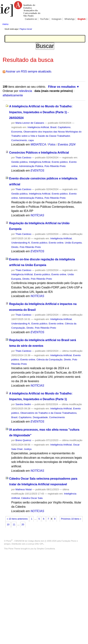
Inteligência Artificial (38, 127)
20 (23, 525)
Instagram (57, 19)
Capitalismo (64, 127)
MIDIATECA (38, 144)
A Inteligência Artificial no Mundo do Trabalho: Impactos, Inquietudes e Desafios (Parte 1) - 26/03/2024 (41, 112)
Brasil (53, 127)
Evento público (60, 162)
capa (31, 140)
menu (5, 24)
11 (14, 525)
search (82, 24)
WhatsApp (70, 19)
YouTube (44, 19)
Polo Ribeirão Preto (55, 166)
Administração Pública (31, 166)
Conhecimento (19, 140)
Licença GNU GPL (35, 544)
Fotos (52, 144)
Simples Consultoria (46, 549)
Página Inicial (26, 29)
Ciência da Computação (50, 360)
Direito (15, 247)
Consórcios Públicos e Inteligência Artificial (39, 153)
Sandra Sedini (23, 404)
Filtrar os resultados (62, 87)
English (82, 19)
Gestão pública (19, 162)
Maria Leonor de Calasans (30, 123)
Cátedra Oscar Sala (32, 498)
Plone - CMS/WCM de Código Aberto (23, 541)
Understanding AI (21, 243)
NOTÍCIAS (37, 215)
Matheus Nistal (24, 489)
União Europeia (73, 243)
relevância (26, 91)
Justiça (28, 449)
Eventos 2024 (67, 144)
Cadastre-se (31, 19)
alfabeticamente (13, 95)
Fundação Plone (69, 541)
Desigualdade (40, 417)
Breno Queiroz (23, 440)
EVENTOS (37, 171)
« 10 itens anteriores (17, 519)
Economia (17, 132)
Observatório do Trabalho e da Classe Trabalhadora (48, 413)
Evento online (56, 243)
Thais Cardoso (23, 158)
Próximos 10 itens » (71, 519)
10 (8, 525)
